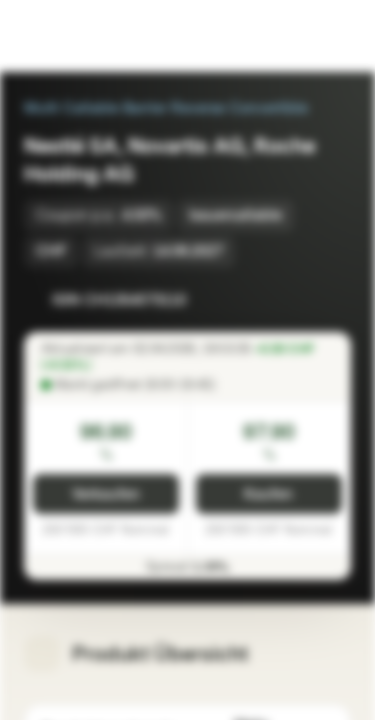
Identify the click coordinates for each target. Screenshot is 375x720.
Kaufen (268, 494)
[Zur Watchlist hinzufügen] (291, 300)
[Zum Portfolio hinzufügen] (331, 300)
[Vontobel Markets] (78, 36)
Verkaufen (106, 494)
